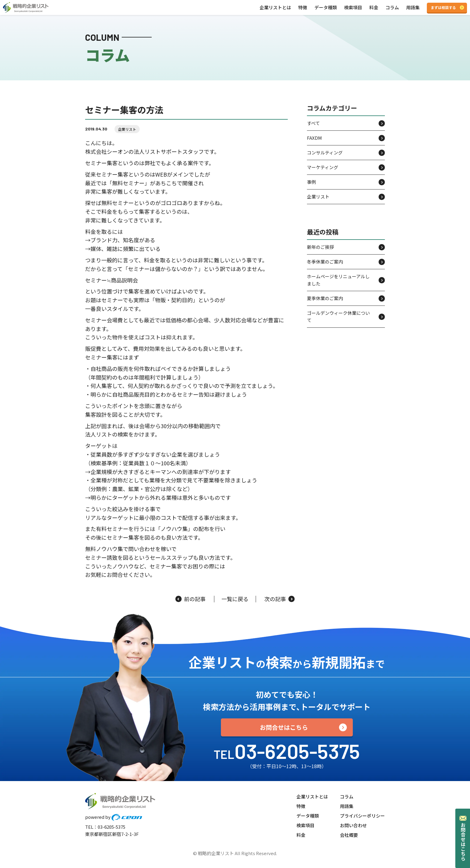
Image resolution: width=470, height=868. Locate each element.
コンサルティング (325, 152)
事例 (311, 182)
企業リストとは (275, 7)
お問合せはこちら (284, 727)
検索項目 (353, 7)
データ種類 (326, 7)
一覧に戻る (235, 599)
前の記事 (190, 599)
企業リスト (127, 129)
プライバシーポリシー (362, 816)
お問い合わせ (353, 825)
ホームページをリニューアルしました (338, 280)
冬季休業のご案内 (325, 262)
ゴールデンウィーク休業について (338, 316)
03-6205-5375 (297, 751)
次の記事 (280, 599)
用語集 (413, 7)
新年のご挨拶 (320, 247)
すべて (313, 123)
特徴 (303, 7)
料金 (374, 7)
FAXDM (314, 138)
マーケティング (323, 167)
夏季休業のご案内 (325, 298)
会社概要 (349, 835)
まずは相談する (443, 7)
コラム (392, 7)
